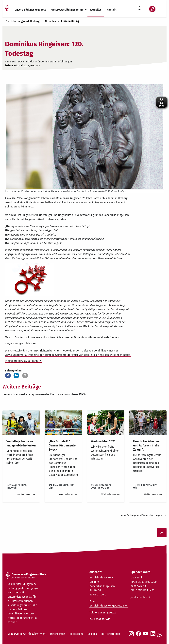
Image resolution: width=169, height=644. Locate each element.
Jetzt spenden (139, 597)
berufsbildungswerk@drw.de (107, 606)
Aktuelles (50, 21)
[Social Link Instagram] (132, 635)
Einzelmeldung (70, 21)
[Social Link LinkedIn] (154, 635)
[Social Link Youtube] (146, 635)
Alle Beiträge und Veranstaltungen (142, 515)
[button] (8, 376)
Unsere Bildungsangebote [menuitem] (30, 10)
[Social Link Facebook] (139, 635)
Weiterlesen (24, 494)
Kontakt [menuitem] (112, 10)
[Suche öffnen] (140, 8)
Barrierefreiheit (111, 634)
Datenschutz (58, 634)
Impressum (76, 634)
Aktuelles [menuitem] (96, 10)
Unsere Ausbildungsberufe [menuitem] (67, 10)
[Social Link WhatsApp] (160, 636)
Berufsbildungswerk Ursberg (23, 21)
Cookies (92, 634)
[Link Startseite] (7, 10)
